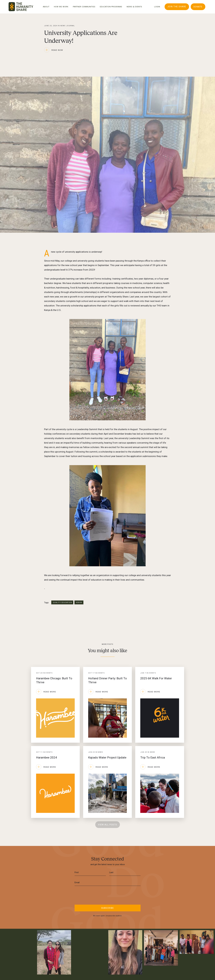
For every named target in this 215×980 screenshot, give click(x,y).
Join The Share (177, 7)
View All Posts (108, 825)
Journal (70, 26)
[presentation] (108, 895)
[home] (21, 7)
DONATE (198, 7)
